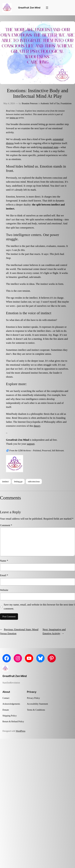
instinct (5, 481)
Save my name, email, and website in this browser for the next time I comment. (39, 607)
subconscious (34, 481)
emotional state (50, 147)
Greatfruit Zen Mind (29, 8)
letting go (14, 118)
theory (37, 426)
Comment (6, 525)
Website (4, 590)
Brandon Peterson (30, 103)
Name (4, 561)
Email (4, 575)
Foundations (66, 103)
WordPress (21, 731)
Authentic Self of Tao (50, 103)
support (31, 444)
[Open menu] (47, 8)
